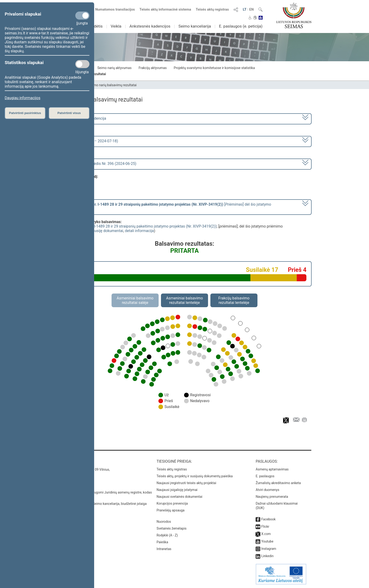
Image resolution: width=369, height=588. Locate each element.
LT (245, 9)
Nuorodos (164, 522)
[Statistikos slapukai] (82, 64)
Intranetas (164, 549)
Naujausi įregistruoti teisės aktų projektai (186, 483)
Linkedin (267, 556)
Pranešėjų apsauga (170, 510)
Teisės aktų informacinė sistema (165, 9)
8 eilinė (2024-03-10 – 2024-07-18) (89, 141)
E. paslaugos (265, 476)
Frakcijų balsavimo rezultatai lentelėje (234, 300)
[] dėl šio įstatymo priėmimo (166, 207)
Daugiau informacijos (22, 98)
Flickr (265, 527)
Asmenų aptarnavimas (272, 469)
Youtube (267, 541)
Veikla (116, 26)
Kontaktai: (68, 461)
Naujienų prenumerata (272, 497)
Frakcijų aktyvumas (153, 68)
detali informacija (139, 231)
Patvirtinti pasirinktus (25, 113)
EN (251, 9)
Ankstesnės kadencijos (150, 26)
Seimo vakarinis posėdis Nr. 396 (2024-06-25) (98, 164)
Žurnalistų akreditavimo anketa (278, 483)
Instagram (269, 549)
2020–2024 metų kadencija (83, 118)
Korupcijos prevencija (172, 503)
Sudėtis (96, 26)
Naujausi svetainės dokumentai (179, 497)
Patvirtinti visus (69, 113)
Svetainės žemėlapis (171, 528)
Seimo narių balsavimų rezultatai (113, 85)
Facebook (268, 519)
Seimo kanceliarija (195, 26)
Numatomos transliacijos (112, 9)
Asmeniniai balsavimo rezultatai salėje (135, 300)
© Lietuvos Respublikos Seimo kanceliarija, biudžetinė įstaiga (102, 504)
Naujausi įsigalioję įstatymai (177, 490)
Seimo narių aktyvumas (114, 68)
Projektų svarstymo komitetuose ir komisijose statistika (214, 68)
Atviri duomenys (267, 490)
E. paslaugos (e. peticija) (241, 26)
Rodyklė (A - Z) (167, 535)
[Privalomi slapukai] (82, 16)
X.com (266, 534)
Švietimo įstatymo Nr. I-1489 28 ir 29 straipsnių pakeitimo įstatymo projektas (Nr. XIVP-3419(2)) (137, 226)
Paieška (162, 542)
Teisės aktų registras (212, 9)
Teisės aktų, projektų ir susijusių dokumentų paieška (195, 476)
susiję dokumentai (108, 231)
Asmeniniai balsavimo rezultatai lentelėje (184, 300)
